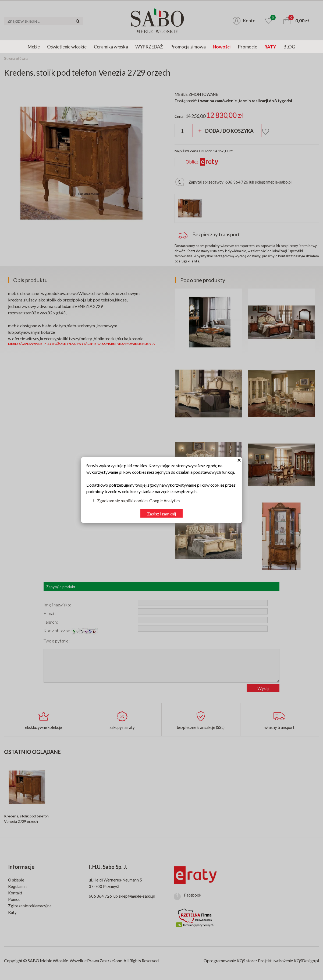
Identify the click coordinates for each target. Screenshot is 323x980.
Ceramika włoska (111, 47)
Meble (34, 47)
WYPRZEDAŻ (149, 47)
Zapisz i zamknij (161, 514)
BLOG (289, 47)
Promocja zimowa (188, 47)
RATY (270, 47)
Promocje (247, 47)
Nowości (222, 47)
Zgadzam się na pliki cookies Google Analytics (139, 500)
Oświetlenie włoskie (67, 47)
